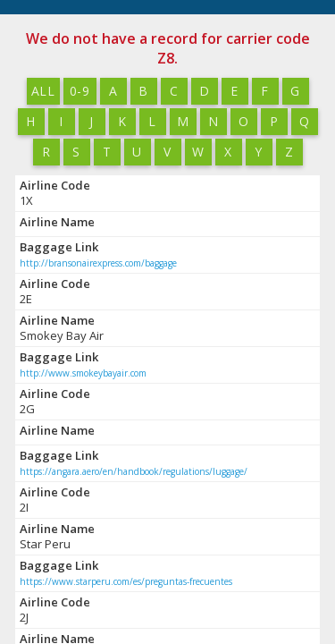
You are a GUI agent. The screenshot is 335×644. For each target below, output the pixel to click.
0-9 (79, 91)
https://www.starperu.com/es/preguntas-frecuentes (126, 581)
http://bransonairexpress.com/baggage (98, 263)
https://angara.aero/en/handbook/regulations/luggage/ (134, 471)
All (42, 91)
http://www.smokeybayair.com (83, 373)
